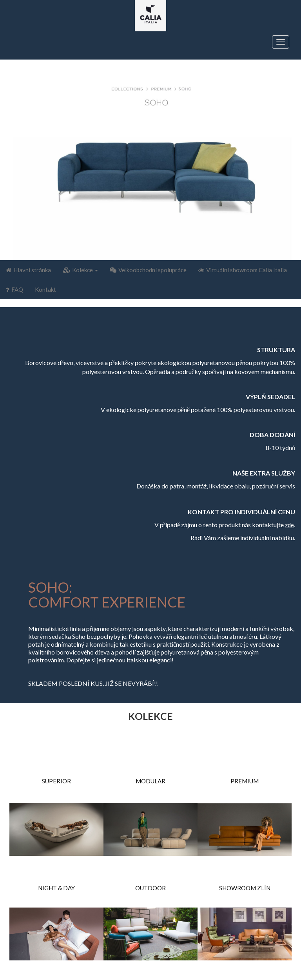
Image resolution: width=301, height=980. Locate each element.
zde (289, 525)
